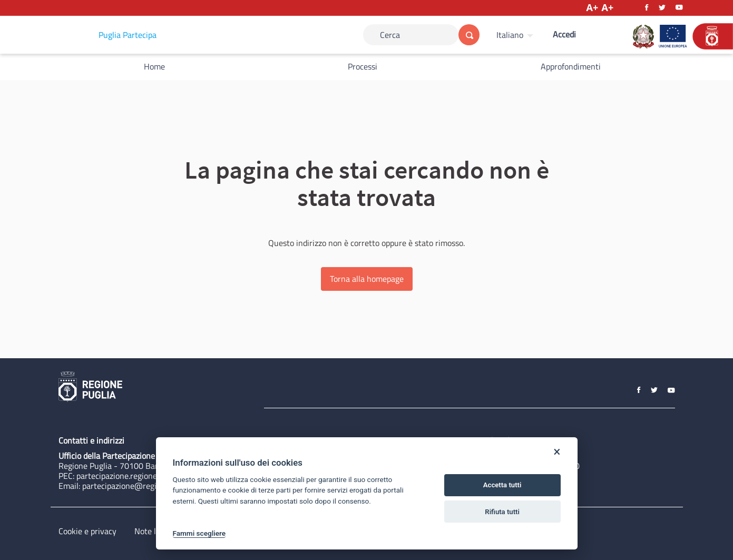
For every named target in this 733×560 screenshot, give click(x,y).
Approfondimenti (571, 66)
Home (154, 66)
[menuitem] (516, 35)
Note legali (154, 531)
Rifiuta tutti (502, 512)
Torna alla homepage (367, 279)
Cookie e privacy (87, 531)
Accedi (564, 34)
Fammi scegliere (199, 533)
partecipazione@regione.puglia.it (141, 486)
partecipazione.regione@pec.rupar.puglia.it (152, 476)
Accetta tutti (502, 485)
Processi (363, 66)
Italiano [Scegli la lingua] (510, 35)
